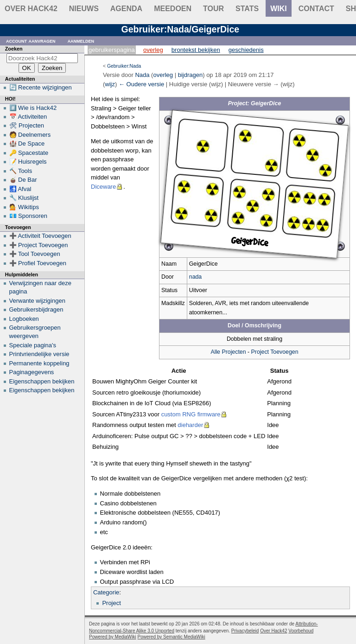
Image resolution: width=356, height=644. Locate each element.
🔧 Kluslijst (24, 198)
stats (247, 9)
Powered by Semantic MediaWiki (172, 637)
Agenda (126, 9)
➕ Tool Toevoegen (35, 254)
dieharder (190, 425)
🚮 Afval (20, 189)
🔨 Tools (21, 171)
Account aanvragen (31, 41)
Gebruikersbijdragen (36, 309)
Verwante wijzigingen (37, 301)
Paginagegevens (32, 372)
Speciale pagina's (33, 345)
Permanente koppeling (39, 363)
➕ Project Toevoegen (39, 245)
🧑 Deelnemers (30, 135)
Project (111, 603)
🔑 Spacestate (29, 153)
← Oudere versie (141, 84)
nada (195, 277)
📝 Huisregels (28, 162)
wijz (110, 84)
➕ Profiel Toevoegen (38, 263)
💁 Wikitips (24, 207)
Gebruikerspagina (112, 50)
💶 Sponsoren (29, 216)
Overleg (153, 50)
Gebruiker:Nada (124, 66)
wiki (279, 9)
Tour (213, 9)
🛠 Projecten (27, 125)
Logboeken (24, 319)
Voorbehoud (301, 631)
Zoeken (14, 49)
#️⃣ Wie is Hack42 (33, 108)
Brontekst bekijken (196, 50)
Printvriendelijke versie (39, 354)
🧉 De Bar (23, 180)
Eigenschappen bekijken (42, 381)
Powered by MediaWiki (113, 637)
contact (316, 9)
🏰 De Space (27, 143)
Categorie (106, 592)
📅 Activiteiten (28, 117)
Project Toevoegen (275, 352)
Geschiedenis (246, 50)
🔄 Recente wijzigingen (41, 87)
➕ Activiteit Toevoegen (40, 236)
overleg (163, 75)
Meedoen (173, 9)
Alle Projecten (228, 352)
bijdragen (191, 75)
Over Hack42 (31, 9)
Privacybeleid (245, 631)
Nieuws (84, 9)
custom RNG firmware (191, 414)
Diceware (103, 187)
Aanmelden (81, 41)
